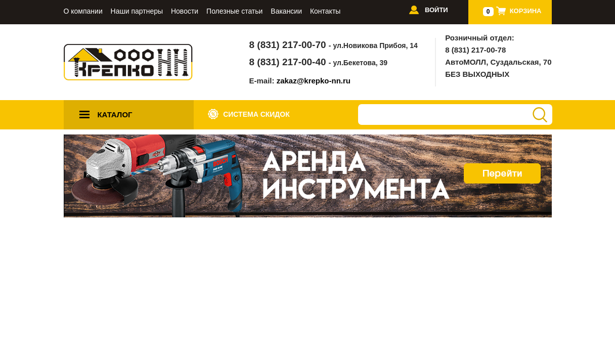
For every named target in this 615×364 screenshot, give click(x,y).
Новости (185, 11)
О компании (83, 11)
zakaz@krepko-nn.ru (314, 81)
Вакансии (286, 11)
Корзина (526, 11)
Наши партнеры (137, 11)
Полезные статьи (234, 11)
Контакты (325, 11)
